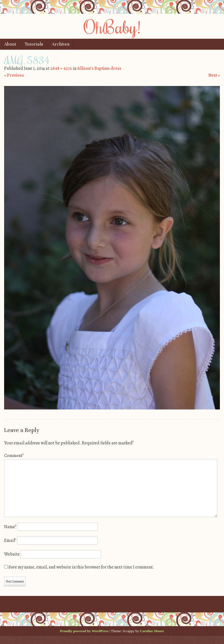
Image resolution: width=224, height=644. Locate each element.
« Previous (14, 75)
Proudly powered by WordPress (84, 631)
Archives (61, 44)
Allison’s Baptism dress (99, 68)
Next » (214, 75)
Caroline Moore (152, 631)
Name (10, 527)
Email (10, 540)
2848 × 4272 (61, 68)
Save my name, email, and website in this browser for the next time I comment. (81, 567)
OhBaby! (112, 27)
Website (12, 554)
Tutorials (34, 44)
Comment (14, 456)
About (10, 44)
